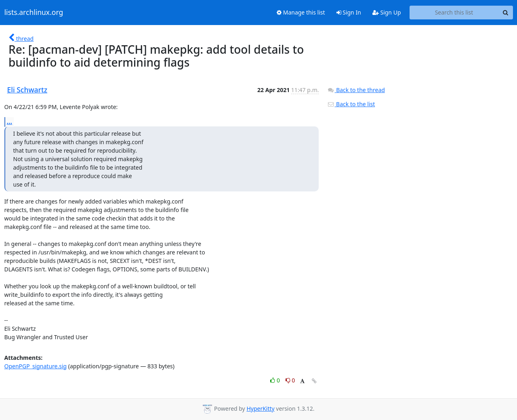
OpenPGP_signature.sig (36, 366)
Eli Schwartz (27, 90)
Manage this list (301, 12)
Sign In (349, 12)
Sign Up (387, 12)
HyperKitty (260, 408)
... (10, 122)
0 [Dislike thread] (290, 380)
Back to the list (351, 104)
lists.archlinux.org (34, 13)
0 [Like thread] (276, 380)
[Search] (506, 13)
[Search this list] (454, 13)
